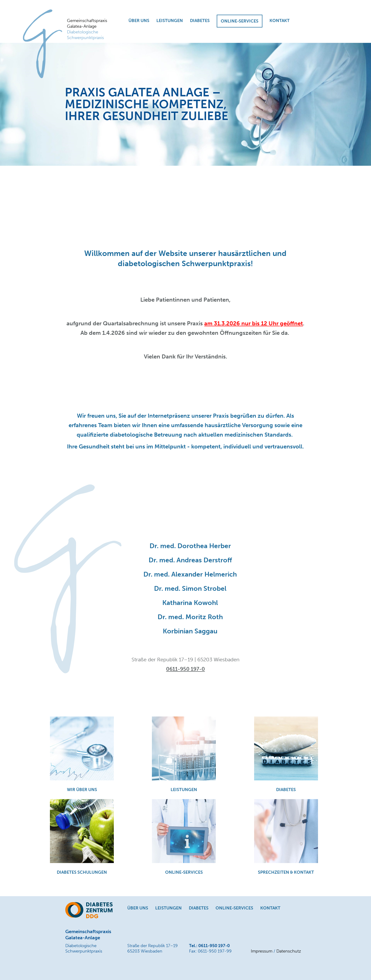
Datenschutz (289, 951)
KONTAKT (280, 21)
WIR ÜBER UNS (82, 790)
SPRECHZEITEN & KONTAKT (286, 872)
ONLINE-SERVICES (240, 21)
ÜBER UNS (139, 21)
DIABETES (200, 21)
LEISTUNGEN (170, 21)
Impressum (262, 951)
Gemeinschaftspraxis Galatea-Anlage (88, 29)
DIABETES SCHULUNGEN (82, 872)
